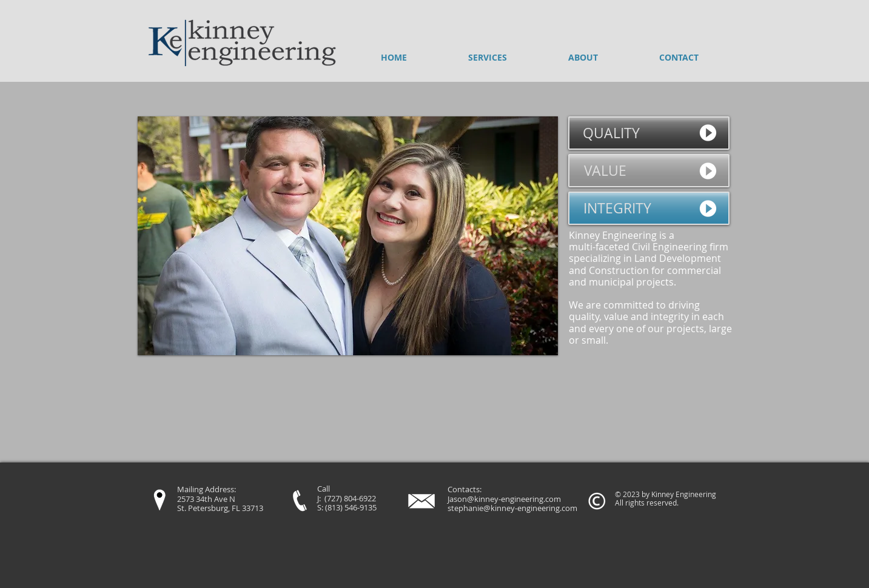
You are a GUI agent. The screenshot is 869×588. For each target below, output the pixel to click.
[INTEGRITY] (649, 208)
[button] (348, 236)
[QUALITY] (649, 133)
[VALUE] (649, 171)
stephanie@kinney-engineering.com (512, 508)
